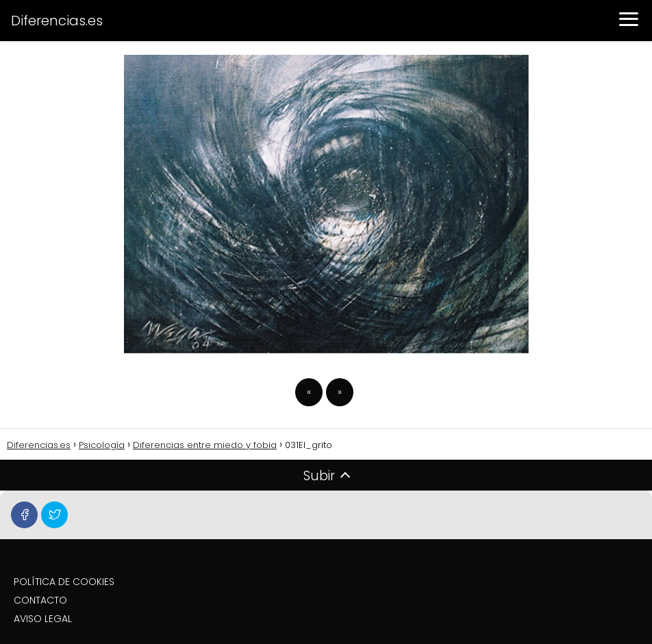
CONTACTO (40, 600)
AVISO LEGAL (43, 619)
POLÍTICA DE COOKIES (64, 582)
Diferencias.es (57, 21)
